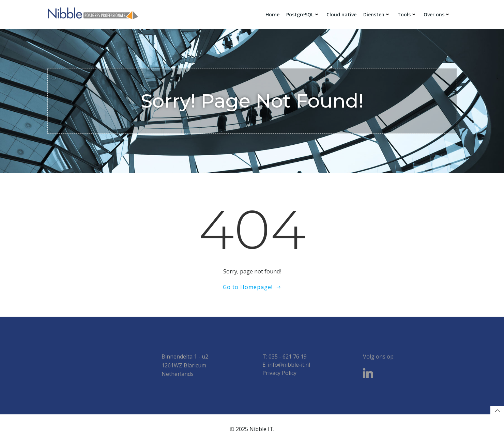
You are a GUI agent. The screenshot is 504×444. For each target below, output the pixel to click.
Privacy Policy (279, 373)
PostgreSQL (303, 14)
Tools (407, 14)
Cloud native (341, 14)
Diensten (377, 14)
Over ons (437, 14)
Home (272, 14)
